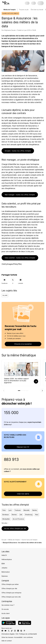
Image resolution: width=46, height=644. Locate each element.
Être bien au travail (37, 10)
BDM (3, 564)
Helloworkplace (7, 559)
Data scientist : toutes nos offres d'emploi (20, 258)
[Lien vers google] (21, 631)
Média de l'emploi (14, 540)
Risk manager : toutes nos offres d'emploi (20, 195)
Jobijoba (4, 568)
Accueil (4, 540)
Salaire (5, 295)
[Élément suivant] (42, 391)
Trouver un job (24, 10)
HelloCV (4, 555)
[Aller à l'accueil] (6, 3)
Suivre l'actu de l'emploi (30, 540)
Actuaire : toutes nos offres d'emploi (18, 151)
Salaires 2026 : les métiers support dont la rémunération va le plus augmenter (16, 381)
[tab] (19, 391)
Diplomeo (5, 576)
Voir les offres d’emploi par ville (15, 529)
